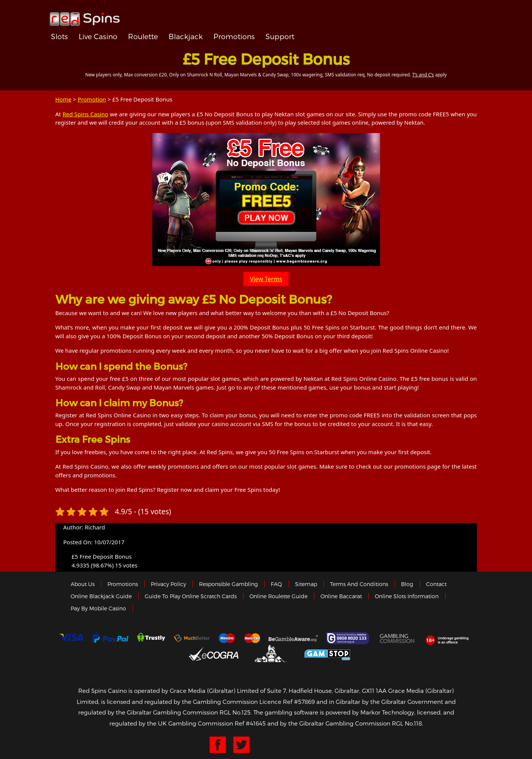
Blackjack (186, 36)
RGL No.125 (235, 712)
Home (64, 99)
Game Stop (327, 654)
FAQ (276, 584)
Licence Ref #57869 (287, 702)
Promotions (234, 36)
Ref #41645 (250, 723)
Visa (71, 638)
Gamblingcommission (398, 638)
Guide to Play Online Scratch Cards (191, 596)
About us (83, 584)
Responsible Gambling (228, 584)
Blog (407, 584)
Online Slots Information (407, 596)
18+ (449, 638)
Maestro (227, 638)
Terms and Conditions (359, 584)
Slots (59, 36)
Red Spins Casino (85, 114)
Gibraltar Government (272, 654)
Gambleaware (293, 638)
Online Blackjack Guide (101, 596)
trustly (151, 638)
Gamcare (349, 638)
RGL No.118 (407, 723)
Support (280, 36)
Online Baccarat (341, 596)
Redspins (85, 16)
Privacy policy (168, 584)
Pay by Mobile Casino (98, 608)
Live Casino (98, 36)
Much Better (192, 638)
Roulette (143, 36)
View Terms (266, 279)
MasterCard (252, 638)
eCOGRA (214, 654)
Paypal (110, 638)
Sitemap (306, 584)
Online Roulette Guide (279, 596)
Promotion (92, 99)
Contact (436, 584)
